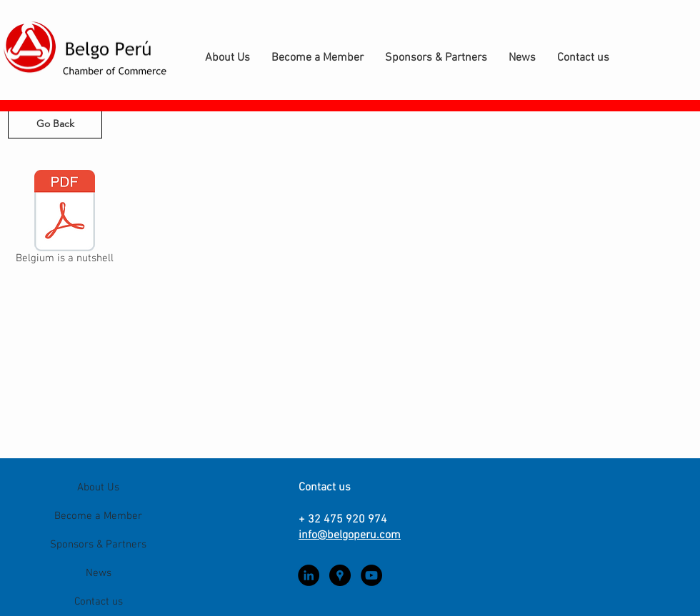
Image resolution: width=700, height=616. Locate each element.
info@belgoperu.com (350, 535)
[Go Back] (55, 124)
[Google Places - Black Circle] (340, 575)
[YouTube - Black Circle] (371, 575)
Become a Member (98, 516)
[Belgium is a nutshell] (64, 220)
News (99, 573)
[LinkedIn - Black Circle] (309, 575)
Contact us (99, 602)
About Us (98, 488)
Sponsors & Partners (98, 545)
